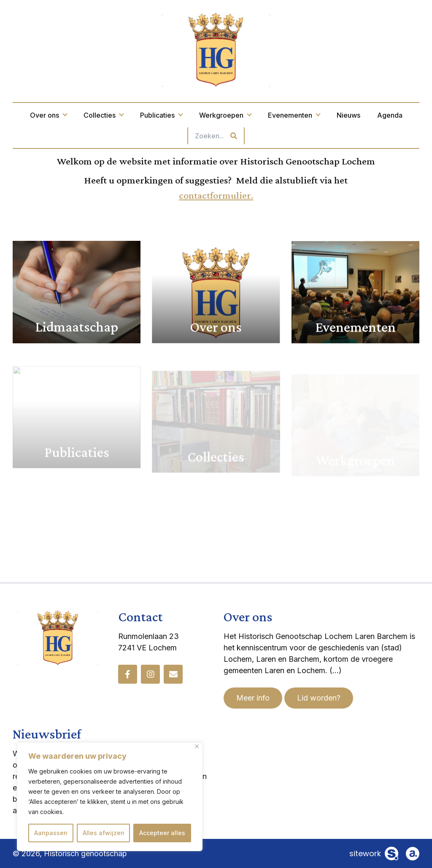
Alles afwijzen (104, 833)
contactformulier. (216, 195)
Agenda (390, 115)
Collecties (103, 115)
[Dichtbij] (197, 746)
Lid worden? (319, 698)
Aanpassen (51, 833)
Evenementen (294, 115)
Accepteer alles (162, 833)
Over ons (48, 115)
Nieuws (348, 115)
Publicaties (161, 115)
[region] (110, 797)
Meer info (253, 698)
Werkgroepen (225, 115)
